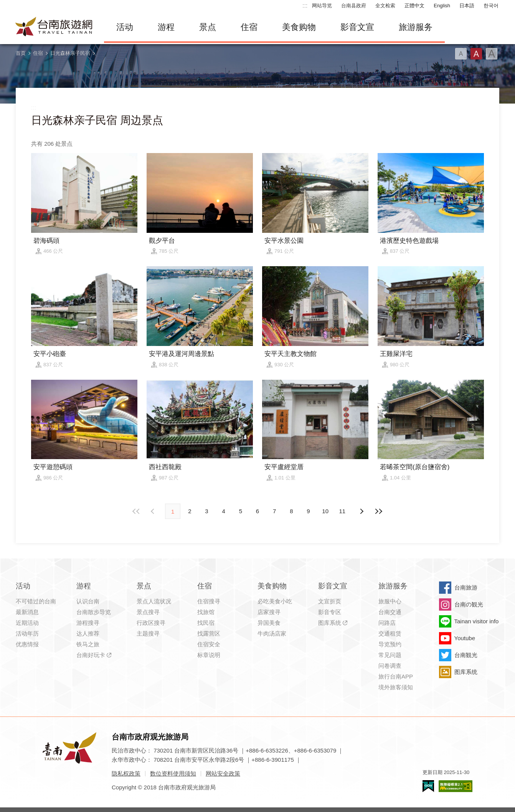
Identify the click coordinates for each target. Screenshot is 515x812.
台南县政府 (354, 6)
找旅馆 (206, 612)
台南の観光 (469, 604)
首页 (21, 53)
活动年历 (27, 633)
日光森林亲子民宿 (70, 53)
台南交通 (390, 612)
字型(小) (461, 54)
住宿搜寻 (209, 601)
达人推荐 (88, 633)
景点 (208, 27)
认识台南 (88, 601)
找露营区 (209, 633)
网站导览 (322, 6)
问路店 (387, 623)
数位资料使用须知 (173, 773)
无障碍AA (456, 786)
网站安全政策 (223, 773)
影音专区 (330, 612)
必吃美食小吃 (275, 601)
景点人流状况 (154, 601)
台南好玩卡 (91, 655)
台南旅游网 (54, 27)
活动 (125, 27)
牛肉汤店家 (272, 633)
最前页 (137, 511)
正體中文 (414, 6)
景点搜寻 (148, 612)
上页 (361, 511)
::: (305, 6)
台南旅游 (466, 587)
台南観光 (466, 655)
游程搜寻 (88, 623)
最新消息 (27, 612)
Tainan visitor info (477, 621)
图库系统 (330, 623)
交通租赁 (390, 633)
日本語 (467, 6)
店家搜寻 (269, 612)
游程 (166, 27)
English (442, 6)
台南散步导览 (94, 612)
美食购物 (299, 27)
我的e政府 (428, 786)
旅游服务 (416, 27)
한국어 (491, 6)
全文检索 (385, 6)
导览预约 (390, 644)
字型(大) (492, 54)
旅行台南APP (396, 676)
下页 (154, 511)
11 (343, 511)
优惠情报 (27, 644)
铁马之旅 (88, 644)
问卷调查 (390, 666)
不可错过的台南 (36, 601)
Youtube (465, 638)
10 (325, 511)
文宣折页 (330, 601)
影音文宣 (357, 27)
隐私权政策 (126, 773)
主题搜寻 (148, 633)
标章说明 (209, 655)
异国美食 (269, 623)
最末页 (378, 511)
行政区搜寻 (151, 623)
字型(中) (476, 54)
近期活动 (27, 623)
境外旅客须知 (396, 687)
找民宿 (206, 623)
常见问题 (390, 655)
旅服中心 (390, 601)
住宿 (249, 27)
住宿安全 (209, 644)
